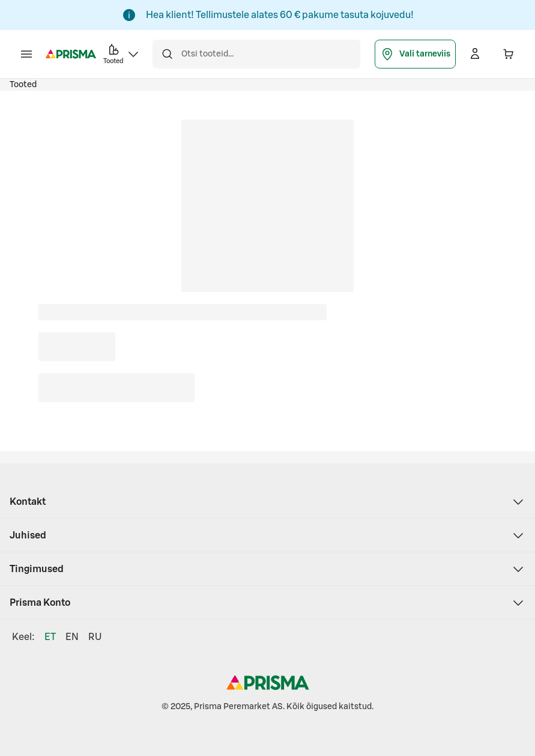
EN (72, 637)
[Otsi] (167, 54)
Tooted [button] (122, 53)
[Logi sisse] (475, 54)
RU (95, 637)
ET (50, 637)
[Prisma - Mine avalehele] (71, 54)
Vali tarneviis (415, 54)
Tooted (23, 85)
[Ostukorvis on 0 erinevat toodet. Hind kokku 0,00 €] (509, 54)
